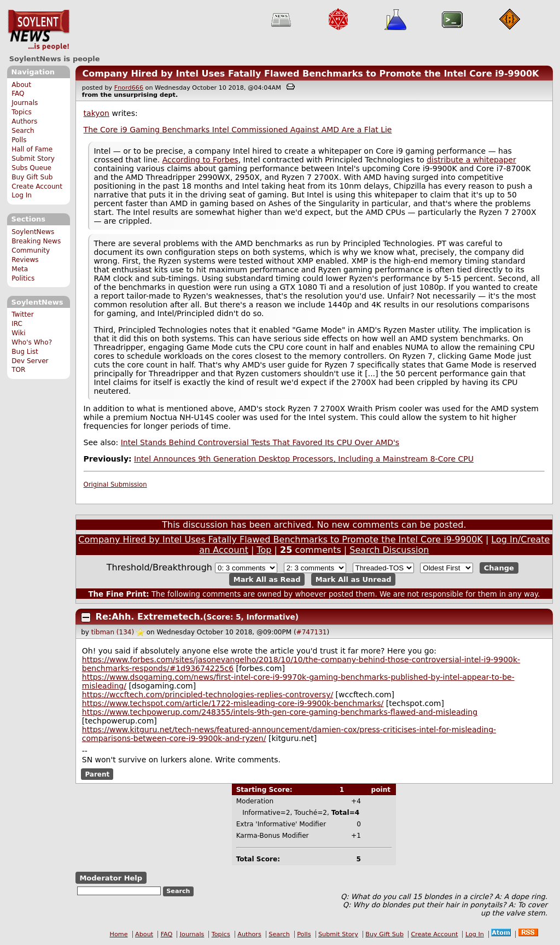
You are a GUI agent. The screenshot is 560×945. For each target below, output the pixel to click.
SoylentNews (39, 30)
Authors (24, 121)
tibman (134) (113, 632)
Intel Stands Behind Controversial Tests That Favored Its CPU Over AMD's (260, 442)
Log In (22, 195)
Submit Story (33, 159)
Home (119, 934)
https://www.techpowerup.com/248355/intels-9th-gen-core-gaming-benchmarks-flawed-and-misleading (280, 712)
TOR (18, 370)
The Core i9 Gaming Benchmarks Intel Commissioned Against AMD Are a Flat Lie (238, 130)
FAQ (18, 94)
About (21, 85)
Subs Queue (31, 168)
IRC (17, 324)
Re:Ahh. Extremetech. (150, 617)
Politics (23, 278)
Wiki (18, 333)
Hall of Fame (32, 149)
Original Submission (115, 485)
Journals (25, 103)
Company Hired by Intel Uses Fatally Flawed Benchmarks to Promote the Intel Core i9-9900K (310, 74)
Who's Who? (32, 342)
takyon (97, 113)
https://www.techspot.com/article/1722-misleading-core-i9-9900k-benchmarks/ (233, 703)
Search (23, 131)
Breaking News (36, 241)
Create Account (37, 186)
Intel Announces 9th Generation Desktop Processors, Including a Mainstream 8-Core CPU (304, 459)
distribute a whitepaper (471, 160)
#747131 (312, 632)
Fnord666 (129, 88)
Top (264, 550)
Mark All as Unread (354, 579)
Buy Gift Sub (32, 177)
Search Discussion (389, 550)
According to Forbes (200, 160)
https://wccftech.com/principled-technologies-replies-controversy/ (208, 695)
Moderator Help (111, 878)
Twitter (22, 314)
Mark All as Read (267, 579)
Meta (20, 269)
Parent (97, 774)
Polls (19, 140)
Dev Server (30, 361)
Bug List (25, 352)
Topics (22, 112)
